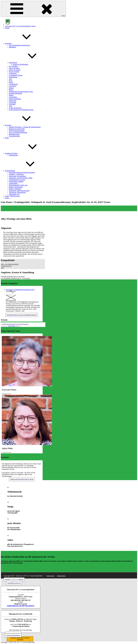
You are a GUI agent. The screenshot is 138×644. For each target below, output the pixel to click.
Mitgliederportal (14, 134)
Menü (33, 9)
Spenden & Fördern (26, 153)
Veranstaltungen (25, 171)
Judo (10, 79)
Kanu (11, 81)
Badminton (12, 47)
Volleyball (12, 104)
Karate (11, 82)
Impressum (50, 576)
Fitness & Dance (14, 68)
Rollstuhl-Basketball (15, 93)
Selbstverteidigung (15, 99)
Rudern (11, 95)
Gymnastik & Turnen (16, 75)
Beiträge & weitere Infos (17, 129)
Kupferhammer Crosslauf (17, 180)
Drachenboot (28, 63)
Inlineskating (13, 77)
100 (13, 326)
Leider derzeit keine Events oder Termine (15, 324)
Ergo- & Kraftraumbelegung (18, 132)
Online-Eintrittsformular (17, 131)
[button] (23, 265)
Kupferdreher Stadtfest (16, 182)
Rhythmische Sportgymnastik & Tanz (21, 92)
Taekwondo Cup (14, 194)
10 (9, 326)
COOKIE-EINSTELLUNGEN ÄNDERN (20, 639)
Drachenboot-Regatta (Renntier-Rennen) (22, 172)
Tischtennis (12, 102)
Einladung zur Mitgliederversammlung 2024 (20, 290)
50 (11, 326)
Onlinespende (13, 155)
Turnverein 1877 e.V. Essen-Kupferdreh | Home (20, 26)
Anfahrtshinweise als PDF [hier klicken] (21, 606)
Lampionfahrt (13, 183)
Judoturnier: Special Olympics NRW (21, 178)
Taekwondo (13, 101)
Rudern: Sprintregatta (16, 187)
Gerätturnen (13, 73)
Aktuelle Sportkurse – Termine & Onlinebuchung (25, 127)
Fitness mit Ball (14, 72)
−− (5, 326)
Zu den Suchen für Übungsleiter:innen (21, 110)
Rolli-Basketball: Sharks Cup (18, 185)
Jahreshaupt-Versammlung (17, 176)
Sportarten (23, 43)
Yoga (10, 106)
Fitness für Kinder (15, 70)
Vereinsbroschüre (14, 136)
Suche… (8, 198)
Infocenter (23, 125)
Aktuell (7, 28)
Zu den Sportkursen (15, 108)
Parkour (11, 88)
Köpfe (7, 138)
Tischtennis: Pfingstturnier (17, 192)
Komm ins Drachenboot (21, 64)
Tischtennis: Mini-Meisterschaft (19, 191)
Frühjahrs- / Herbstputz (16, 174)
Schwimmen (13, 97)
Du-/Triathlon (13, 66)
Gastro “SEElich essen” (12, 196)
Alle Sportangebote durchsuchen (19, 45)
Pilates (11, 90)
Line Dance (13, 86)
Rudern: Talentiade (15, 189)
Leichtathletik (13, 84)
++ (17, 326)
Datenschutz (61, 576)
